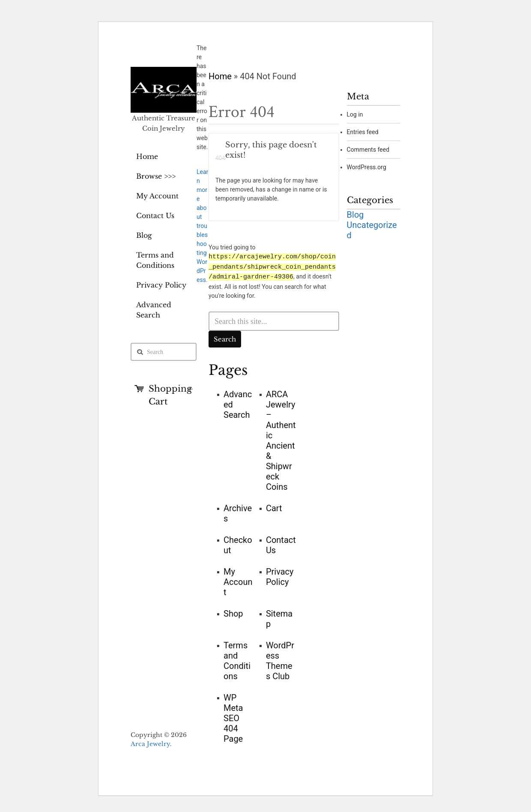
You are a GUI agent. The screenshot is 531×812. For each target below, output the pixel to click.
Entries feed (363, 132)
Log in (355, 114)
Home (147, 156)
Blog (144, 235)
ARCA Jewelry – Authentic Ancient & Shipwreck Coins (281, 440)
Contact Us (155, 216)
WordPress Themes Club (280, 660)
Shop (233, 613)
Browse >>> (156, 176)
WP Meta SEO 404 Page (233, 717)
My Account (157, 196)
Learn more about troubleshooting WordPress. (202, 226)
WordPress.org (367, 167)
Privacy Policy (161, 285)
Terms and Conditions (155, 260)
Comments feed (368, 150)
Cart (274, 507)
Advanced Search (154, 310)
